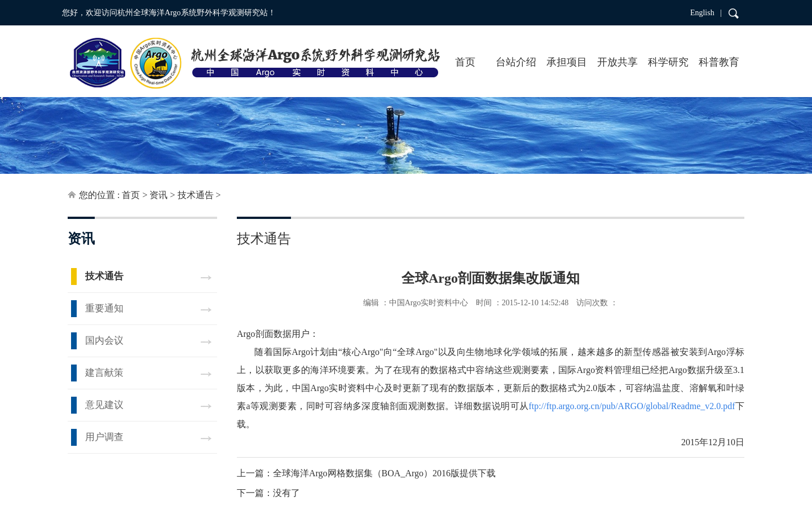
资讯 (158, 195)
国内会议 (104, 341)
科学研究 (668, 62)
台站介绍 (516, 62)
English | (706, 13)
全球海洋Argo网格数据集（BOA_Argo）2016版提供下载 (384, 473)
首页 (465, 62)
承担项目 (567, 62)
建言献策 (104, 373)
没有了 (286, 493)
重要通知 (104, 308)
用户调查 (104, 437)
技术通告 (196, 195)
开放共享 (617, 62)
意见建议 (104, 405)
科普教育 (719, 62)
